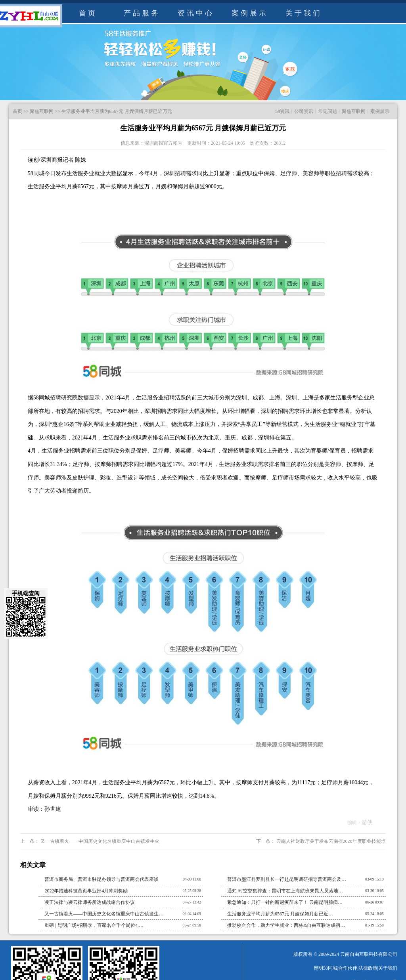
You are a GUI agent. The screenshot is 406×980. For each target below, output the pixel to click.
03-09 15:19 (374, 879)
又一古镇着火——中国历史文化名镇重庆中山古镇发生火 (99, 841)
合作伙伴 (348, 968)
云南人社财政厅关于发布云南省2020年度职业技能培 (330, 841)
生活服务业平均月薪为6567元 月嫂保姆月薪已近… (280, 914)
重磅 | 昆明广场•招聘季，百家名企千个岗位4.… (94, 925)
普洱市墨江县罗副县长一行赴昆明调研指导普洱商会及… (287, 879)
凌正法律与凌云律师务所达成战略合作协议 (90, 902)
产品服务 (142, 13)
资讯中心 (196, 13)
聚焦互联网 (42, 111)
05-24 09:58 (192, 925)
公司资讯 (304, 111)
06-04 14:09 (192, 914)
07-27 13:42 (192, 902)
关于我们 (304, 13)
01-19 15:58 (374, 925)
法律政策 (368, 968)
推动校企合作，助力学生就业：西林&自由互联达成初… (286, 925)
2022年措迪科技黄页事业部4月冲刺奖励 (86, 891)
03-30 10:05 (374, 891)
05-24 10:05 (374, 914)
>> (26, 111)
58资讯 (282, 111)
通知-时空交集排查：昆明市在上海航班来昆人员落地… (285, 891)
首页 (88, 13)
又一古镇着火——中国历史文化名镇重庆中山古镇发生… (104, 914)
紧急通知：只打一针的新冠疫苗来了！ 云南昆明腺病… (285, 902)
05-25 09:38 (192, 891)
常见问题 (327, 111)
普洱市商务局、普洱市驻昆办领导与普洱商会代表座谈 (101, 879)
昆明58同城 (326, 968)
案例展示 (250, 13)
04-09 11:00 (192, 879)
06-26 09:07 (374, 902)
